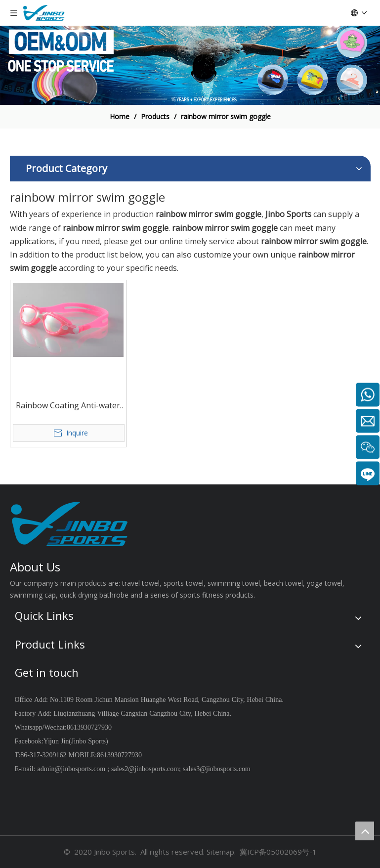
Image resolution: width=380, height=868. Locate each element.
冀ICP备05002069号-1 (278, 852)
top (365, 831)
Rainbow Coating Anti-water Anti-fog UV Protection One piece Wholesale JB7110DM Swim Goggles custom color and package (68, 406)
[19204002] (190, 65)
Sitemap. (221, 852)
